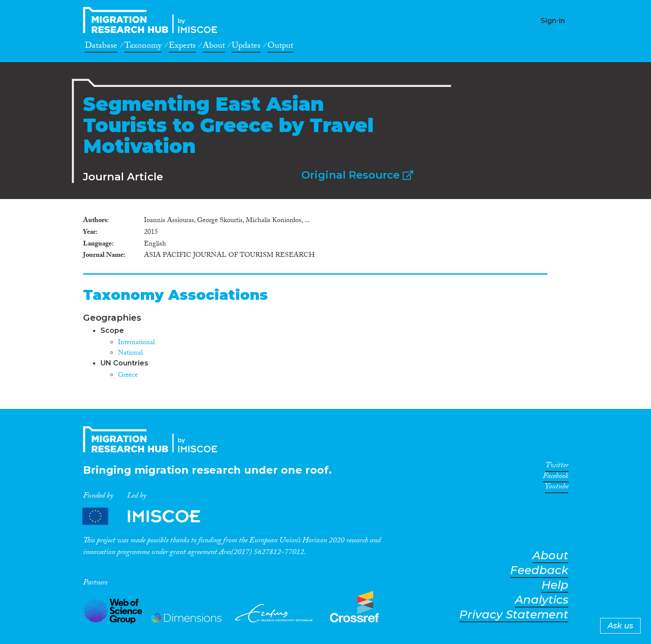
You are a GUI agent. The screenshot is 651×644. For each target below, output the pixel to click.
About (214, 47)
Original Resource (357, 175)
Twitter (557, 467)
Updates (246, 47)
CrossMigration (153, 20)
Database (101, 47)
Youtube (557, 488)
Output (280, 47)
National (130, 354)
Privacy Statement (514, 615)
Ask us (620, 626)
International (136, 343)
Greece (128, 376)
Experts (182, 47)
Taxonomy (143, 47)
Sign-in (553, 21)
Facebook (556, 478)
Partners (149, 516)
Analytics (542, 600)
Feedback (539, 570)
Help (555, 585)
